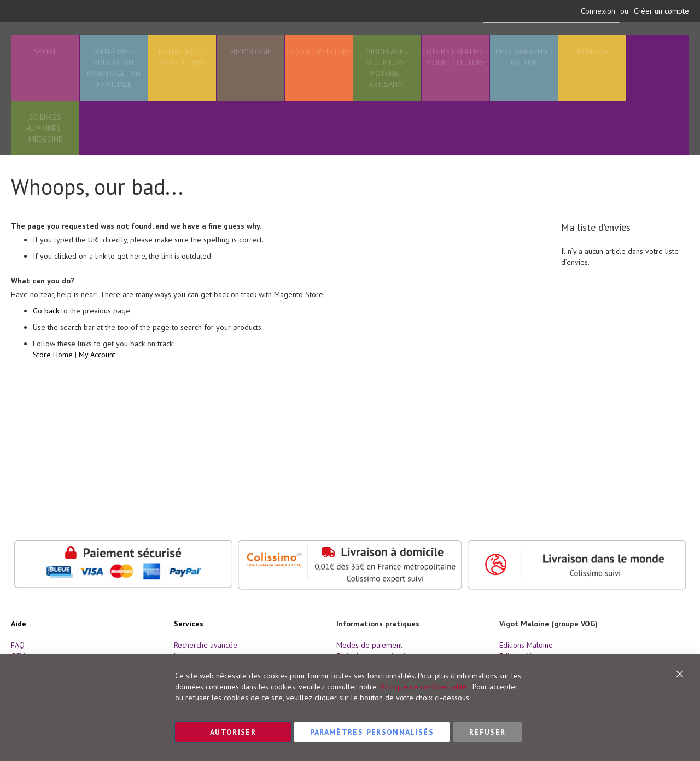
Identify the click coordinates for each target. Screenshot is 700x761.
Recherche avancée (206, 645)
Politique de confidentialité (423, 687)
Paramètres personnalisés (372, 732)
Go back (46, 337)
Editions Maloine (526, 645)
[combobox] (549, 47)
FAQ (18, 645)
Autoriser (233, 732)
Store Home (53, 381)
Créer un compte (661, 11)
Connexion (598, 11)
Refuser (487, 732)
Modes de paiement (369, 645)
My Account (97, 381)
